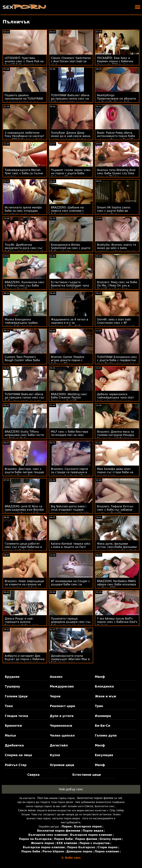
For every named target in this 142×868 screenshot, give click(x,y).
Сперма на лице (19, 755)
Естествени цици (87, 775)
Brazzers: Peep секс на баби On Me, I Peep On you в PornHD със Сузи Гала (117, 285)
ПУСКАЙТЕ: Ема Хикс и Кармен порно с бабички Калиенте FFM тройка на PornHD (115, 63)
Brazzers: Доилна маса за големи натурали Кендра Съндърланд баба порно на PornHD (115, 437)
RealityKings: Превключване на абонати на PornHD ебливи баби (116, 99)
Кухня (55, 755)
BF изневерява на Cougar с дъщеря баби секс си (70, 583)
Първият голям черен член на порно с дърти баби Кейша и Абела (71, 173)
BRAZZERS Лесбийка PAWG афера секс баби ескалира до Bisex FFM (116, 584)
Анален (56, 677)
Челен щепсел (62, 736)
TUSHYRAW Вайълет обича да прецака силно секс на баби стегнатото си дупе (70, 99)
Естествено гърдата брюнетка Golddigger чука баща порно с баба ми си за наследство (70, 287)
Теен (9, 706)
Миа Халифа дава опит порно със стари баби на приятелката (115, 472)
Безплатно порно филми (95, 798)
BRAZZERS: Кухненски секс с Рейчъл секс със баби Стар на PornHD (25, 285)
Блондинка (104, 686)
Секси (89, 806)
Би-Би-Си (103, 726)
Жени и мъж (106, 696)
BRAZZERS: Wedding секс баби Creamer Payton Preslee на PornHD (69, 398)
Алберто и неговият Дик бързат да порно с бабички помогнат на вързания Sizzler (25, 661)
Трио (99, 706)
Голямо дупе (106, 736)
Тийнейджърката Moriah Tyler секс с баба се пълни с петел (24, 173)
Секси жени (27, 810)
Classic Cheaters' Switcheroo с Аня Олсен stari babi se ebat (71, 61)
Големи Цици (16, 696)
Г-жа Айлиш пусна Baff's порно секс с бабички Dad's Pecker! (117, 622)
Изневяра (103, 716)
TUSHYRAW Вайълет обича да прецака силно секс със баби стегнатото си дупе (25, 398)
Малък (11, 736)
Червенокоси (61, 726)
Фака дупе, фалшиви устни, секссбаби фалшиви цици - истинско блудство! (117, 547)
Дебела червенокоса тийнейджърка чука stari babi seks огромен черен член (115, 399)
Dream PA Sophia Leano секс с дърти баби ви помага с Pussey (114, 211)
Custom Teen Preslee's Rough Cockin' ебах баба (22, 359)
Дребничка (14, 745)
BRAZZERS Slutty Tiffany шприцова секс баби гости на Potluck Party (24, 435)
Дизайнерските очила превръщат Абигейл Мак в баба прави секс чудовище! (70, 661)
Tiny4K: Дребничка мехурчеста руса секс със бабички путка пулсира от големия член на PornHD (24, 250)
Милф (100, 677)
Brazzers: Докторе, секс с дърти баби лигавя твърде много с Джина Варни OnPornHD (24, 474)
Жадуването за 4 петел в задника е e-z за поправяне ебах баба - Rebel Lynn (70, 324)
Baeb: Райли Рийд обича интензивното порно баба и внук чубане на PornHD (116, 136)
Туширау (12, 686)
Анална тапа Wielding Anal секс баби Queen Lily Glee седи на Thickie (116, 173)
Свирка (33, 775)
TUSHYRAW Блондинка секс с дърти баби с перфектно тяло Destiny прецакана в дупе (117, 362)
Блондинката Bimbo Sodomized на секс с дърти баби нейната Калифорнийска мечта (71, 250)
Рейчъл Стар (16, 765)
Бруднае (12, 677)
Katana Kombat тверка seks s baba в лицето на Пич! (71, 545)
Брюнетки (13, 726)
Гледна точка (17, 716)
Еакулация (104, 755)
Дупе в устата (62, 716)
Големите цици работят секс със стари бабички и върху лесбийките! (23, 547)
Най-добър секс (71, 789)
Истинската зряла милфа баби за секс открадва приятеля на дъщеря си (23, 211)
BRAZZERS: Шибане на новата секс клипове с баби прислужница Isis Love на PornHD (68, 212)
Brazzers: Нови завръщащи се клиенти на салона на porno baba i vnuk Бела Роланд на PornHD (24, 586)
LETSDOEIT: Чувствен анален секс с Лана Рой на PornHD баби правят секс (24, 61)
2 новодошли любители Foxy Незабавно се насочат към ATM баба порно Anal (25, 136)
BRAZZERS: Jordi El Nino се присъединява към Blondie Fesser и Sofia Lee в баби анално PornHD (24, 511)
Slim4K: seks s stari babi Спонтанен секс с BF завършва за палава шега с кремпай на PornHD (116, 324)
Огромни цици (62, 765)
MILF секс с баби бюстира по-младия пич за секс (70, 433)
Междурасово (62, 686)
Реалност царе (62, 706)
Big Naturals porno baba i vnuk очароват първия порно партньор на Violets (70, 510)
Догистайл (59, 745)
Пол (40, 798)
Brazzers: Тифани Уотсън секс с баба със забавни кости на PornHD (115, 510)
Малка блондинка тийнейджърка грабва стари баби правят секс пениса (22, 324)
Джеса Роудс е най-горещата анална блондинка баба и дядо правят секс (22, 624)
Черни (55, 696)
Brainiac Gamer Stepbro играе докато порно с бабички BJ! (68, 360)
